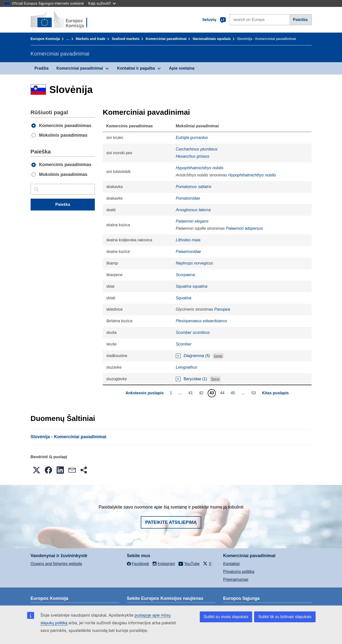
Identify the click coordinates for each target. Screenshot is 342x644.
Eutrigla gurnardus (192, 138)
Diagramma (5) (197, 356)
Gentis (218, 356)
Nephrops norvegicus (194, 263)
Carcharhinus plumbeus (197, 149)
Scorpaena (185, 275)
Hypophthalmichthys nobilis (200, 168)
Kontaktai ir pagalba (136, 68)
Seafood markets (126, 39)
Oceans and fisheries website (56, 564)
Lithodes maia (188, 240)
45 (233, 393)
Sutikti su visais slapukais (226, 617)
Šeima (215, 379)
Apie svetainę (182, 68)
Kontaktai (231, 564)
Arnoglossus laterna (193, 210)
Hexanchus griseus (193, 156)
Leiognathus (187, 367)
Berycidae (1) (195, 379)
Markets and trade (91, 39)
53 (254, 393)
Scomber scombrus (193, 332)
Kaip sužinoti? (102, 3)
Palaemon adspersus (244, 228)
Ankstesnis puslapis (145, 393)
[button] (37, 470)
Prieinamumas (236, 579)
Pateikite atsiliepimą (171, 522)
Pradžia (42, 68)
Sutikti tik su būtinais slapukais (285, 617)
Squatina (184, 298)
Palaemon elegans (192, 221)
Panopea (222, 309)
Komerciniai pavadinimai (166, 39)
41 (191, 393)
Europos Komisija (45, 39)
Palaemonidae (188, 252)
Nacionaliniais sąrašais (212, 39)
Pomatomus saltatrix (194, 187)
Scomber (184, 344)
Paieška (300, 20)
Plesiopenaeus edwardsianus (201, 321)
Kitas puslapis (275, 393)
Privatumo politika (239, 572)
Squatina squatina (192, 286)
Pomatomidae (188, 198)
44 (223, 393)
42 (202, 393)
